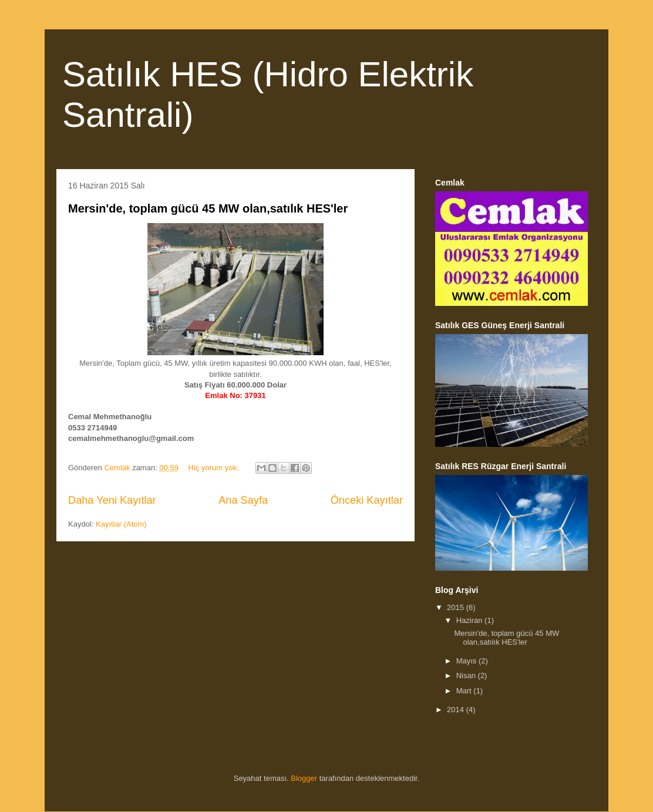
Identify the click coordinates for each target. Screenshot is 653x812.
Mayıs (467, 661)
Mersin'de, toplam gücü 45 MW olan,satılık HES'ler (208, 208)
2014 (457, 710)
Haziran (470, 620)
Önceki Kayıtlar (367, 500)
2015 (457, 607)
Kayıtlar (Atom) (121, 524)
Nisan (467, 675)
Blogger (304, 778)
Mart (465, 691)
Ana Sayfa (243, 500)
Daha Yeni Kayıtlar (112, 500)
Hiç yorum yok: (215, 468)
